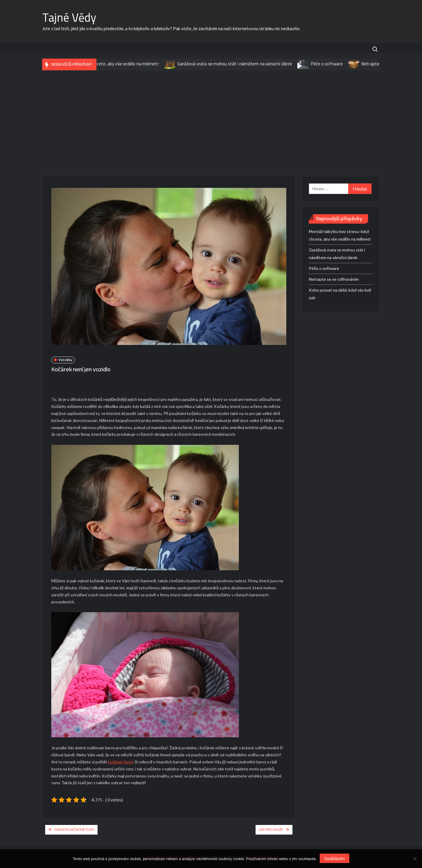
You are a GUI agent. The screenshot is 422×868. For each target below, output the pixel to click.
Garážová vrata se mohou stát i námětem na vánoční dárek (241, 64)
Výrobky (65, 360)
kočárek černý (121, 762)
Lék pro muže (271, 829)
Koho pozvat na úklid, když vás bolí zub (340, 294)
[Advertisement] (211, 123)
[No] (415, 859)
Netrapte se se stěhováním (334, 279)
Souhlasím (335, 858)
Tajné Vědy (69, 17)
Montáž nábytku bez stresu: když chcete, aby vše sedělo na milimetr (99, 64)
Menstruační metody (74, 829)
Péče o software (333, 64)
